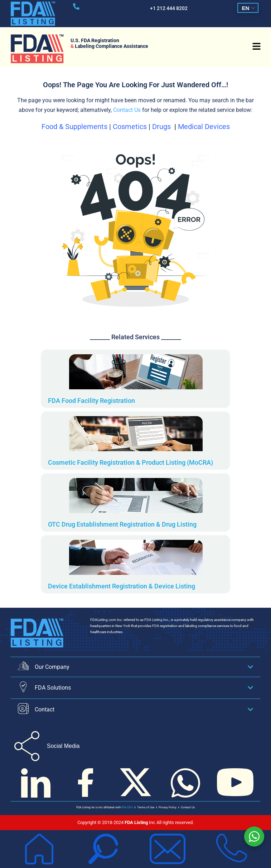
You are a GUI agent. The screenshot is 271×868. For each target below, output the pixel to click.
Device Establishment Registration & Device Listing (122, 586)
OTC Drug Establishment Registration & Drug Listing (122, 524)
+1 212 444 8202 (169, 8)
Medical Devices (204, 127)
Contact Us (127, 110)
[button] (256, 47)
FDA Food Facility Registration (91, 401)
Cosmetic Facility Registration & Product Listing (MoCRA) (130, 462)
